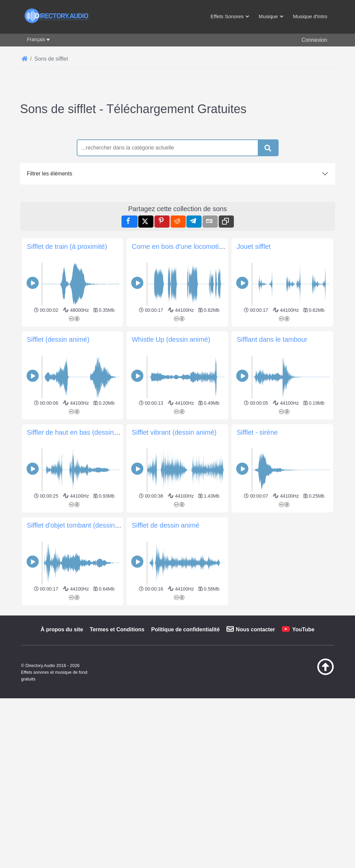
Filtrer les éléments (50, 174)
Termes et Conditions (117, 629)
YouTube (303, 629)
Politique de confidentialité (185, 629)
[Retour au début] (315, 673)
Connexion (314, 40)
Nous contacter (255, 629)
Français (36, 39)
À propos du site (62, 629)
